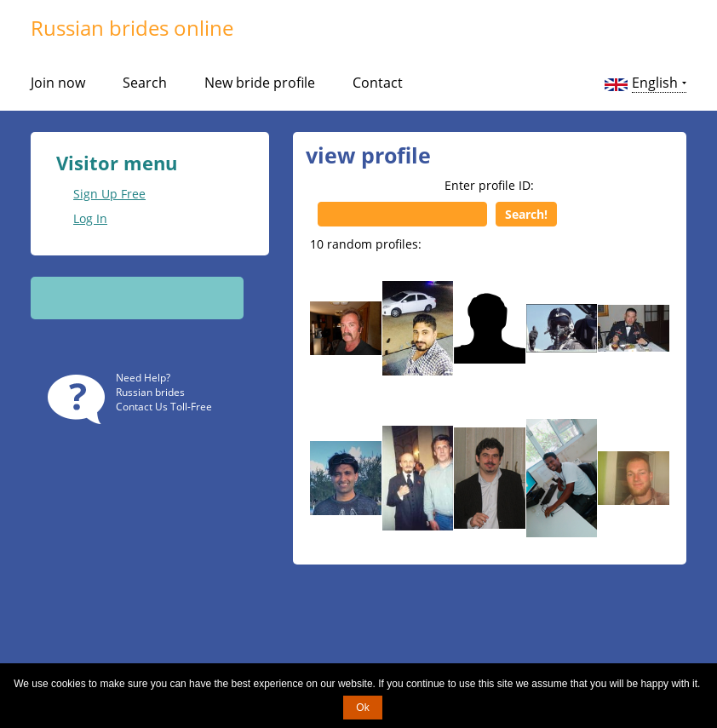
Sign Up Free (109, 194)
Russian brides (150, 392)
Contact (378, 83)
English (655, 83)
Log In (90, 218)
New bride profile (260, 83)
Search (145, 83)
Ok (362, 708)
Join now (58, 83)
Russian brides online (132, 28)
